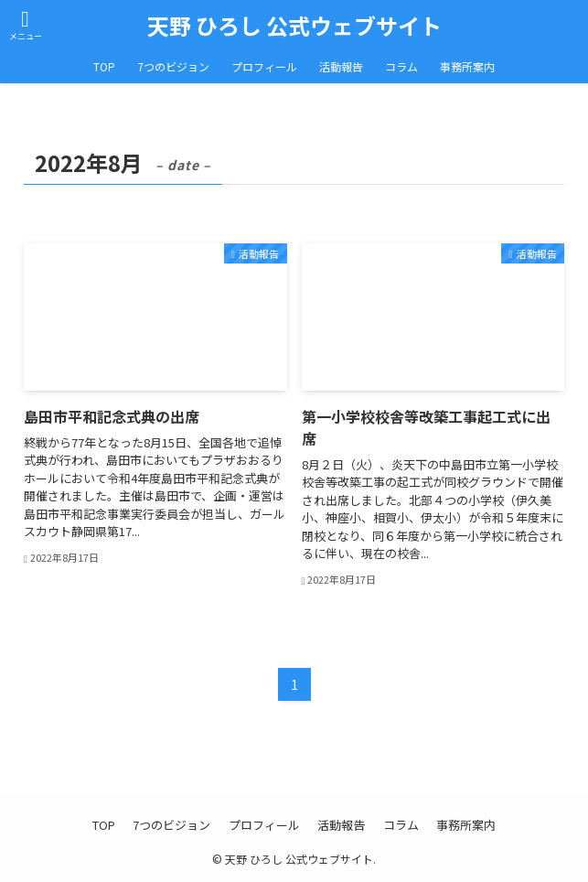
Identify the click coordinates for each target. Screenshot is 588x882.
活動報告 (341, 825)
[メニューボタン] (25, 25)
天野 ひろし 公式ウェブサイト (294, 26)
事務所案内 (466, 825)
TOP (104, 825)
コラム (401, 825)
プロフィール (264, 825)
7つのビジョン (171, 825)
